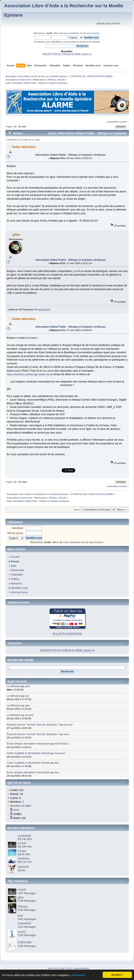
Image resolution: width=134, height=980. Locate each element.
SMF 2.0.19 (53, 968)
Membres (16, 584)
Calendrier (17, 575)
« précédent (112, 122)
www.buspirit (44, 310)
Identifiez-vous (19, 588)
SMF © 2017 (66, 968)
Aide (13, 566)
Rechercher (18, 570)
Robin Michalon (24, 147)
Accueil (15, 557)
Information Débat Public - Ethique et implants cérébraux (71, 155)
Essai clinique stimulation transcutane (28, 744)
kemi (16, 810)
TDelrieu (51, 80)
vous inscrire (93, 33)
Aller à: (77, 510)
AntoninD (68, 725)
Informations (78, 975)
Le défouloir (13, 686)
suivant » (124, 122)
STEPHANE (25, 942)
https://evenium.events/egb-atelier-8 (27, 374)
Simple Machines (81, 968)
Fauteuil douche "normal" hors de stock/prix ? (33, 725)
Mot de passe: (15, 533)
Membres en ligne (21, 806)
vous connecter (71, 33)
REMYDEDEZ (62, 744)
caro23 (22, 932)
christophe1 (60, 753)
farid (27, 696)
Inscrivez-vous (19, 592)
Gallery (15, 579)
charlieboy (24, 858)
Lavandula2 (24, 836)
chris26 (60, 80)
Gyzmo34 (23, 867)
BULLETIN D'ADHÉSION (67, 634)
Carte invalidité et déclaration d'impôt (28, 753)
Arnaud (22, 851)
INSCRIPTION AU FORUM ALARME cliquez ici (67, 54)
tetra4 (67, 734)
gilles (16, 235)
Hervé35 (29, 715)
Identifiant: (18, 528)
